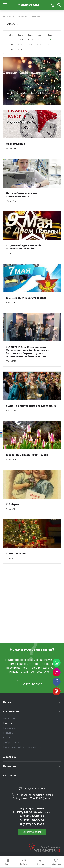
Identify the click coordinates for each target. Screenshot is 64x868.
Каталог (8, 702)
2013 (49, 45)
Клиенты (8, 733)
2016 (20, 45)
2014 (39, 45)
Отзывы (8, 738)
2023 (50, 35)
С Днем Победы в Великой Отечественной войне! (23, 247)
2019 (40, 40)
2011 (20, 50)
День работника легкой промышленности (22, 195)
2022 (11, 40)
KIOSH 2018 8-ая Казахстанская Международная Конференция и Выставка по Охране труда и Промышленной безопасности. (28, 352)
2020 (30, 40)
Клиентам (10, 766)
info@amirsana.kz (35, 789)
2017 (11, 45)
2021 (20, 40)
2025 (30, 35)
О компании (11, 712)
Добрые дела (11, 742)
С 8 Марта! (13, 504)
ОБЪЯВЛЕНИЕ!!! (16, 144)
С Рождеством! (16, 553)
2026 (20, 35)
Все (11, 35)
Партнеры (9, 728)
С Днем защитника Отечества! (26, 298)
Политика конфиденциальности (22, 747)
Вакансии (9, 718)
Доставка (10, 757)
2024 (40, 35)
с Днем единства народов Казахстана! (31, 406)
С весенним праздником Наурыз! (27, 455)
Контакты (10, 776)
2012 (11, 50)
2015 (30, 45)
